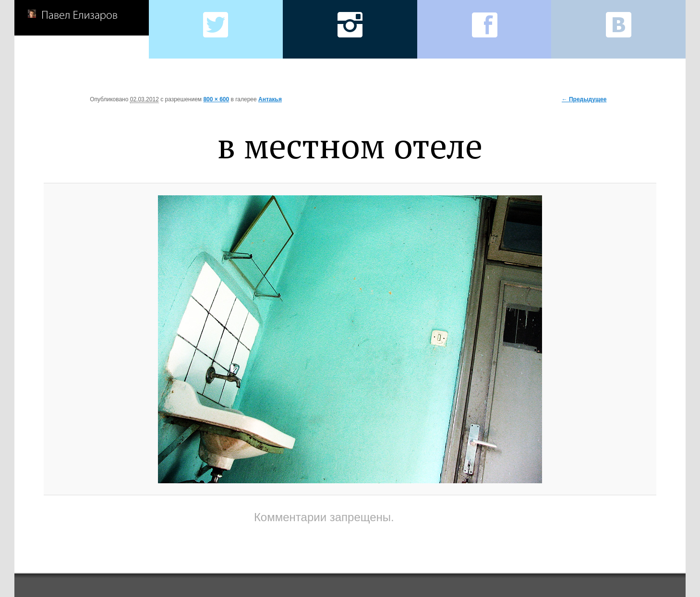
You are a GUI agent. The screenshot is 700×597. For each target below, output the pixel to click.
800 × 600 (216, 99)
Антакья (270, 99)
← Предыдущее (584, 99)
